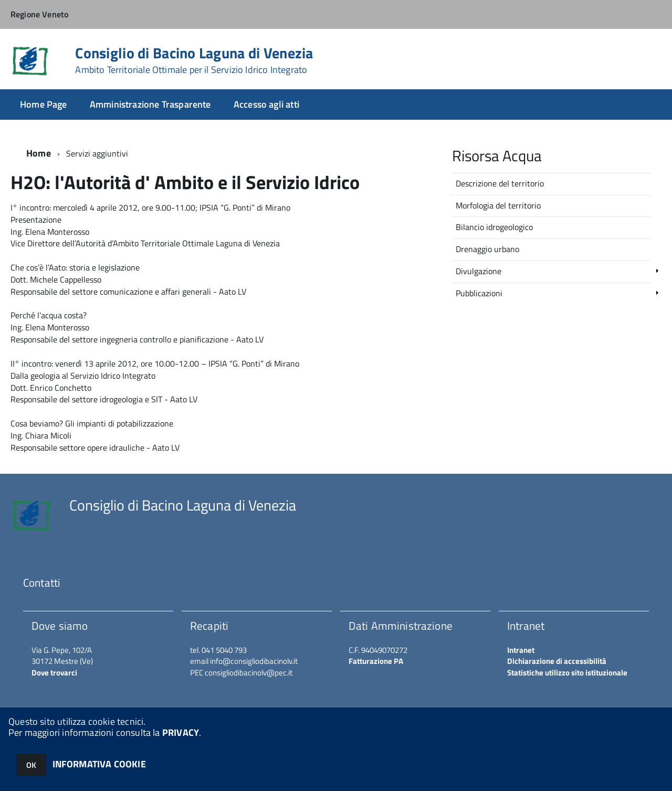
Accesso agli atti (266, 104)
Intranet (521, 650)
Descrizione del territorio (500, 183)
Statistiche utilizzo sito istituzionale (567, 673)
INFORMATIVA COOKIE (99, 764)
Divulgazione (479, 271)
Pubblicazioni (479, 293)
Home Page (44, 104)
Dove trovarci (54, 673)
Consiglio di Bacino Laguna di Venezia (194, 60)
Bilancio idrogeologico (494, 227)
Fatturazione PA (376, 661)
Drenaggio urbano (487, 249)
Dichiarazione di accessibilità (557, 661)
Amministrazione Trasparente (150, 104)
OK (31, 765)
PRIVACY (181, 732)
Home (39, 153)
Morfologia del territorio (498, 205)
